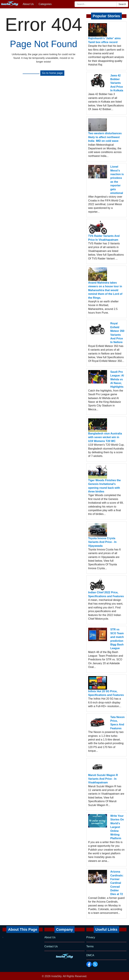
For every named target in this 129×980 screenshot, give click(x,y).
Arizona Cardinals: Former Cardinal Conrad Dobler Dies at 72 (117, 883)
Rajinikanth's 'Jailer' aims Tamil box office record (104, 40)
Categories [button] (45, 4)
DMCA (90, 955)
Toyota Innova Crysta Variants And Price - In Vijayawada (102, 542)
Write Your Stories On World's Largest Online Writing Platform (117, 827)
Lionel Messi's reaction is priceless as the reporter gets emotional (117, 180)
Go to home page (52, 73)
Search (122, 4)
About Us (28, 4)
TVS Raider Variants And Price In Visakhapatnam (104, 238)
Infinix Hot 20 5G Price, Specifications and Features (106, 693)
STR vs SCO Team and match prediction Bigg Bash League (117, 639)
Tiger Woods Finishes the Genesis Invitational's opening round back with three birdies (104, 486)
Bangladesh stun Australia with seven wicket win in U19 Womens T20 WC (105, 437)
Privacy (91, 937)
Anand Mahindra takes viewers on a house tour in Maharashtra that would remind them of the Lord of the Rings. (105, 290)
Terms (90, 946)
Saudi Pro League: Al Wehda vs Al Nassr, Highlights (117, 379)
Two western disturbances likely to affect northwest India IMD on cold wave (105, 137)
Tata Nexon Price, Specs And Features (117, 723)
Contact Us (51, 946)
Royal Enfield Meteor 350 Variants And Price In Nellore (117, 333)
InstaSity (56, 976)
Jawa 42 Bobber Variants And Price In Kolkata (117, 83)
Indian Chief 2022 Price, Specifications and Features (106, 594)
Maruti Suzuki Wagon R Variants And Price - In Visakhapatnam (103, 779)
